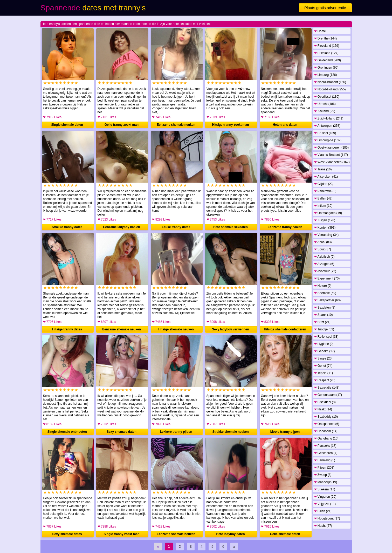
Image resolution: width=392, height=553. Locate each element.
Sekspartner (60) (328, 300)
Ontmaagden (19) (328, 213)
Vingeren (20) (325, 497)
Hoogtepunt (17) (327, 518)
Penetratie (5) (325, 191)
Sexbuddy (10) (326, 417)
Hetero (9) (323, 286)
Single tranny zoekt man (121, 534)
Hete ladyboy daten (230, 534)
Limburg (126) (326, 75)
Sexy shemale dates (67, 534)
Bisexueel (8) (325, 402)
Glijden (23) (324, 184)
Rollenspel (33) (326, 337)
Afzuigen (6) (324, 264)
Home (320, 31)
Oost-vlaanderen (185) (331, 148)
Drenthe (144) (325, 38)
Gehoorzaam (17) (328, 395)
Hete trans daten (285, 125)
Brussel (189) (325, 133)
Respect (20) (325, 380)
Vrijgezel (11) (325, 504)
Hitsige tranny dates (67, 329)
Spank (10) (324, 315)
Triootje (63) (324, 329)
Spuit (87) (323, 249)
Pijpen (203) (324, 468)
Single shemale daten (67, 125)
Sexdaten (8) (325, 308)
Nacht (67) (323, 526)
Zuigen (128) (325, 220)
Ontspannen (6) (327, 424)
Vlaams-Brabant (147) (331, 155)
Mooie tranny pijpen (285, 432)
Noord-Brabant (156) (330, 82)
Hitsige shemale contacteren (285, 329)
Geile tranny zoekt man (122, 125)
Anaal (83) (323, 242)
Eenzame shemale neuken (176, 125)
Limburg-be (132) (328, 140)
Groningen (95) (326, 68)
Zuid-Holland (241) (329, 118)
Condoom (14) (326, 431)
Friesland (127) (326, 53)
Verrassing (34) (326, 235)
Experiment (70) (327, 278)
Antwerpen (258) (327, 126)
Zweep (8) (323, 475)
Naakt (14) (323, 409)
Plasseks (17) (325, 446)
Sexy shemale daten (122, 432)
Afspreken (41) (326, 177)
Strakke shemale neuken (230, 432)
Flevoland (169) (327, 46)
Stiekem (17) (325, 489)
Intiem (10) (323, 206)
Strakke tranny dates (67, 227)
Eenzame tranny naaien (285, 227)
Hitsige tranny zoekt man (230, 125)
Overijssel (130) (327, 97)
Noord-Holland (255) (330, 89)
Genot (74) (323, 366)
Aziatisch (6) (324, 257)
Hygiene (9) (324, 344)
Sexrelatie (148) (327, 388)
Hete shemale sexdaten (231, 227)
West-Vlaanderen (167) (332, 162)
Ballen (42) (323, 198)
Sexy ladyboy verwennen (231, 329)
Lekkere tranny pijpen (176, 432)
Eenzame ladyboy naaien (121, 227)
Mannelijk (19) (326, 482)
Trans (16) (323, 169)
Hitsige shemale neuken (176, 329)
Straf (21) (322, 322)
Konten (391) (325, 228)
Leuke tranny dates (176, 227)
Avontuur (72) (325, 271)
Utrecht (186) (325, 104)
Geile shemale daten (285, 534)
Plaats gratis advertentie (325, 8)
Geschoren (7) (326, 453)
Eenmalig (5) (325, 460)
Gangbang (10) (326, 438)
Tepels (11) (324, 373)
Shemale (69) (325, 293)
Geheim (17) (325, 351)
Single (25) (323, 358)
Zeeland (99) (325, 111)
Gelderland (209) (328, 60)
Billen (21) (323, 511)
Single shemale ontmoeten (67, 432)
